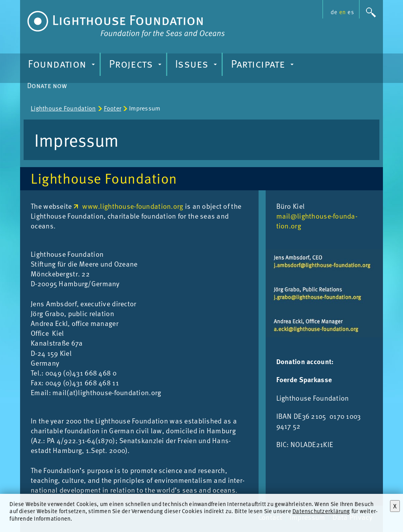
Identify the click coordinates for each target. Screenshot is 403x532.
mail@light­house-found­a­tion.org (317, 221)
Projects (136, 66)
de (334, 12)
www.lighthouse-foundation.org (133, 206)
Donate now (47, 85)
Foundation (63, 66)
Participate (263, 66)
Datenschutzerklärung (321, 511)
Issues (197, 66)
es (350, 12)
